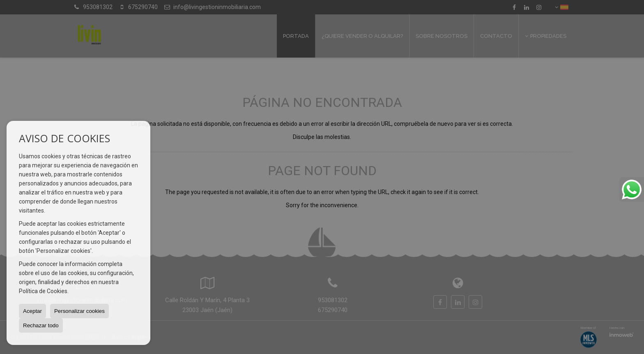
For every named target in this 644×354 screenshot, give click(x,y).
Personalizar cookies (79, 311)
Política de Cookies (43, 291)
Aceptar (32, 311)
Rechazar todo (41, 325)
